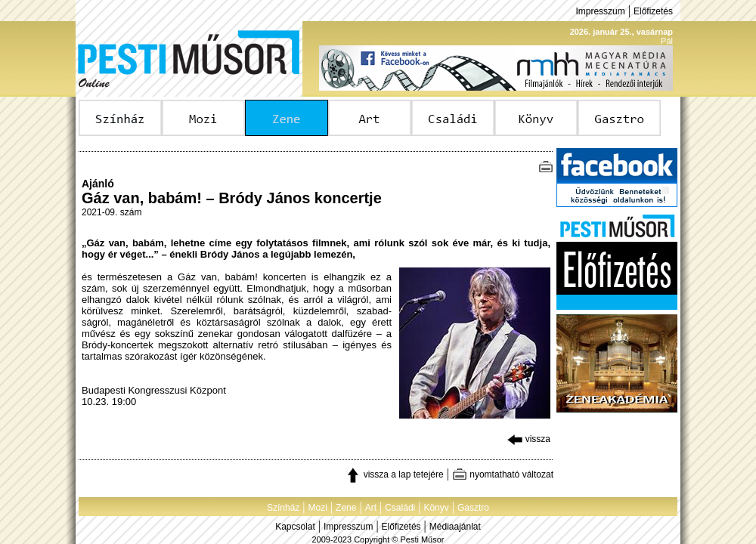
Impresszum (600, 11)
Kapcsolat (295, 527)
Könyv (436, 508)
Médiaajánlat (455, 527)
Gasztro (473, 508)
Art (371, 508)
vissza (529, 439)
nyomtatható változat (503, 474)
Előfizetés (653, 11)
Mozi (318, 508)
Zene (346, 508)
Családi (400, 508)
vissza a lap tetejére (394, 474)
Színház (283, 508)
